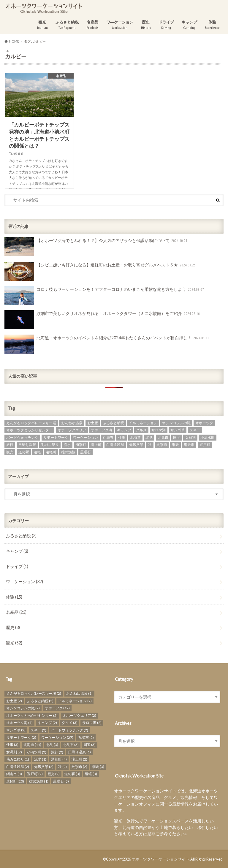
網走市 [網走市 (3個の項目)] (189, 445)
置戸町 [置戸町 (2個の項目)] (205, 445)
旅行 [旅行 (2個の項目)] (10, 445)
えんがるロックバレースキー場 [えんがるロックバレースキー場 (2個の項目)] (31, 423)
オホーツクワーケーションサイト (160, 859)
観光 (42, 25)
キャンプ (189, 25)
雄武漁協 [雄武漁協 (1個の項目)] (68, 452)
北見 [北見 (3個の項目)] (149, 437)
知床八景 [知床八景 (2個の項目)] (136, 445)
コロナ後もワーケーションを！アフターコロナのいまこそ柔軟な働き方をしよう (105, 296)
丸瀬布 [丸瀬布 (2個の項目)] (108, 437)
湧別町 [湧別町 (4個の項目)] (81, 445)
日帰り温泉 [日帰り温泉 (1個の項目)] (27, 445)
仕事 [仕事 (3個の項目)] (122, 437)
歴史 (146, 25)
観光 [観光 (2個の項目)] (10, 452)
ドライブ (166, 25)
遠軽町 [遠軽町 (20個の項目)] (51, 452)
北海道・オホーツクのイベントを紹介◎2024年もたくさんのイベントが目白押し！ (107, 344)
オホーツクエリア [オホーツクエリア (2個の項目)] (72, 430)
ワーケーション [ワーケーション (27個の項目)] (85, 437)
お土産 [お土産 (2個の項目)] (93, 423)
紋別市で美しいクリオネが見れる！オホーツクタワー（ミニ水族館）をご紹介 (103, 320)
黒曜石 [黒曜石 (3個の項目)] (85, 452)
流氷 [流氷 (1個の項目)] (67, 445)
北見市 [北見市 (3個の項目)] (163, 437)
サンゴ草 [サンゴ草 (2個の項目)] (178, 430)
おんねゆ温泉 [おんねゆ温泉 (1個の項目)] (72, 423)
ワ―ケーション (120, 25)
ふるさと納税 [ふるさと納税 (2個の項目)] (113, 423)
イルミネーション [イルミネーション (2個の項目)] (143, 423)
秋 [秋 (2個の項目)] (150, 445)
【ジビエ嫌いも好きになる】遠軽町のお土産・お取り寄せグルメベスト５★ (101, 271)
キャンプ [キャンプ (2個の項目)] (124, 430)
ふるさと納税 (67, 25)
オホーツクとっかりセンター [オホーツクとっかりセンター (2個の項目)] (29, 430)
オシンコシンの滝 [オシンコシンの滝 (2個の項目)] (176, 423)
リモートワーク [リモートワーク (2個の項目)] (56, 437)
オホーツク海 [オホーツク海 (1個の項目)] (102, 430)
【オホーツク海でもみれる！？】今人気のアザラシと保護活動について (96, 247)
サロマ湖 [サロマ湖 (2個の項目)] (159, 430)
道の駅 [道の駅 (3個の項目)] (24, 452)
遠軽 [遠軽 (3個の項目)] (37, 452)
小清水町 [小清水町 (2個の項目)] (208, 437)
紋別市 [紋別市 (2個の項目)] (162, 445)
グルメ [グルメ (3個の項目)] (141, 430)
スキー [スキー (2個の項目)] (195, 430)
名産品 (92, 25)
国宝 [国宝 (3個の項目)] (177, 437)
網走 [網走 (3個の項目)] (175, 445)
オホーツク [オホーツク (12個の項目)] (204, 423)
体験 (212, 25)
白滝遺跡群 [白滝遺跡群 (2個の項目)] (115, 445)
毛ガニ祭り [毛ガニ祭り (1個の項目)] (50, 445)
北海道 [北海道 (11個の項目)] (135, 437)
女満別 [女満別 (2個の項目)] (190, 437)
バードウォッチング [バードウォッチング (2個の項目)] (22, 437)
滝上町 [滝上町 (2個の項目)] (96, 445)
